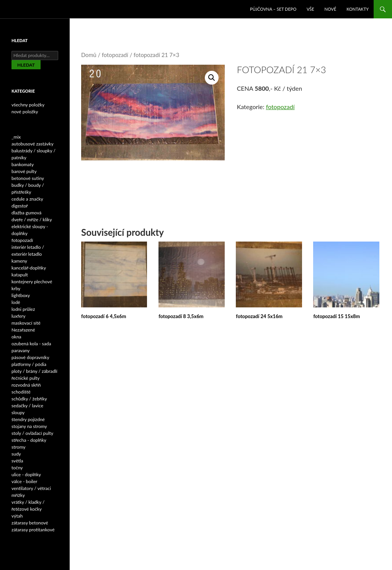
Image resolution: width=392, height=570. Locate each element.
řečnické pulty (25, 378)
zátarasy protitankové (33, 530)
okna (16, 337)
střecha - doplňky (29, 440)
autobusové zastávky (33, 144)
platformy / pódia (29, 364)
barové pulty (24, 171)
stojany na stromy (29, 426)
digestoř (20, 206)
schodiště (21, 392)
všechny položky (28, 105)
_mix (16, 137)
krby (16, 288)
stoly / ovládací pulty (32, 433)
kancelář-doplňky (29, 268)
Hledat (26, 65)
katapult (20, 275)
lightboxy (21, 295)
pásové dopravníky (30, 357)
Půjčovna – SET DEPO (273, 9)
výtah (17, 516)
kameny (19, 261)
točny (17, 468)
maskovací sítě (26, 323)
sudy (16, 454)
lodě (16, 302)
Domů (89, 55)
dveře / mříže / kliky (32, 220)
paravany (21, 350)
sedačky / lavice (27, 406)
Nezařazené (23, 330)
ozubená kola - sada (31, 344)
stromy (18, 447)
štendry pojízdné (28, 419)
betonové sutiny (28, 178)
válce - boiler (24, 481)
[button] (212, 78)
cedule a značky (27, 199)
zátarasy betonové (30, 523)
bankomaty (23, 164)
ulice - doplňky (26, 474)
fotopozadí (115, 55)
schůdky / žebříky (29, 399)
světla (17, 461)
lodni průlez (23, 309)
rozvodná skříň (26, 385)
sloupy (18, 412)
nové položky (25, 112)
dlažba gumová (26, 213)
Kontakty (358, 9)
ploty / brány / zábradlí (34, 371)
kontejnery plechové (32, 282)
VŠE (310, 9)
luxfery (18, 316)
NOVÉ (331, 9)
